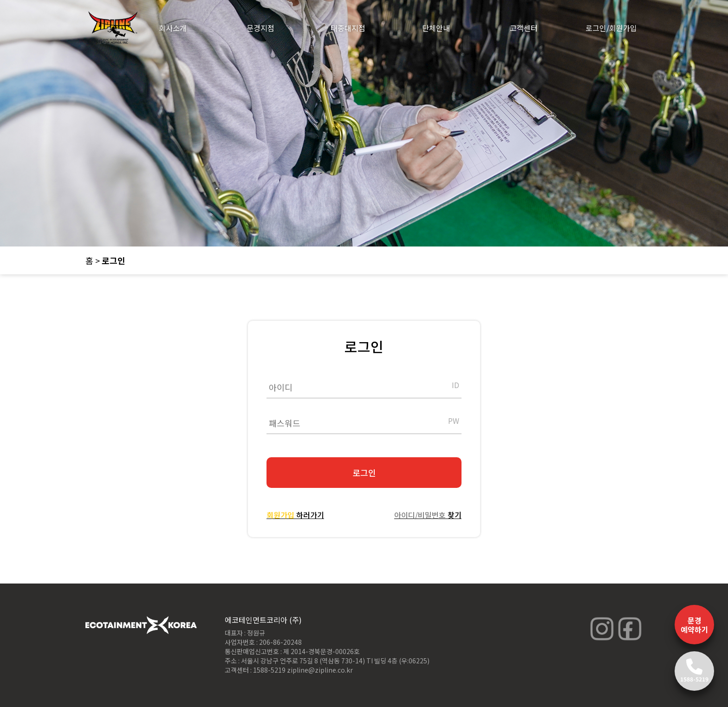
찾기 (428, 515)
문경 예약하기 (695, 625)
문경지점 (260, 28)
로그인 (364, 473)
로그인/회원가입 (611, 28)
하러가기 (295, 515)
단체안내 (436, 28)
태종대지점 (348, 28)
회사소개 (173, 28)
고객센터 (524, 28)
